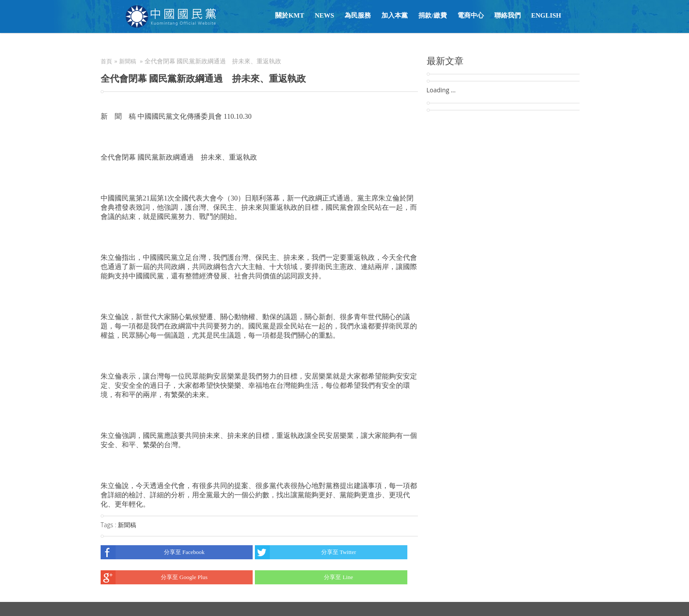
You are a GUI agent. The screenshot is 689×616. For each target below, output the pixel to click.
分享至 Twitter (305, 552)
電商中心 (471, 15)
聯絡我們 (508, 15)
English (546, 15)
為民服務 (358, 15)
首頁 (106, 61)
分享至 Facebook (153, 552)
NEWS (324, 15)
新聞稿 (128, 61)
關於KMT (290, 15)
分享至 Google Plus (154, 577)
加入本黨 (395, 15)
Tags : (109, 525)
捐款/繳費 (432, 15)
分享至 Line (304, 577)
